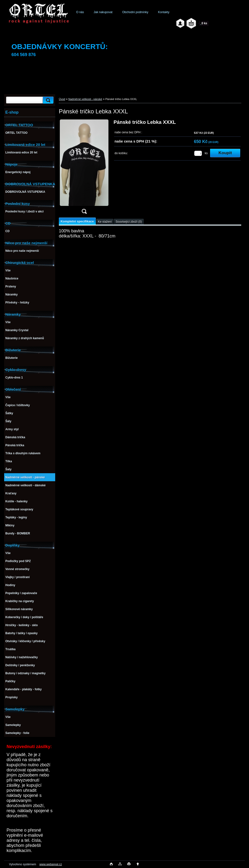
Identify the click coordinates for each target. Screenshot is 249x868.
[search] (47, 100)
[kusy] (198, 153)
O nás (80, 12)
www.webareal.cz (51, 864)
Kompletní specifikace (77, 221)
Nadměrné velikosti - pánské (85, 99)
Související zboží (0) (129, 222)
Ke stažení (105, 222)
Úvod (62, 99)
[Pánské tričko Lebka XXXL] (84, 168)
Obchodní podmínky (135, 12)
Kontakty (164, 12)
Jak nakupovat (103, 12)
